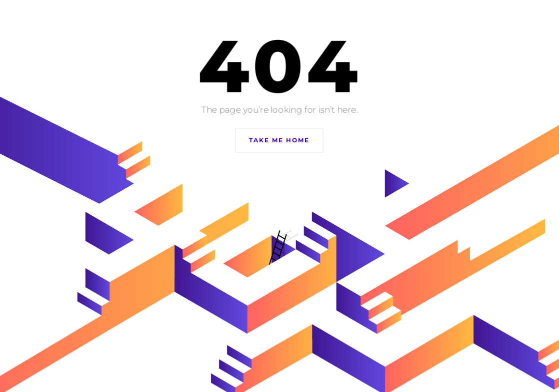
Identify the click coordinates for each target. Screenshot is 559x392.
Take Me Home (279, 140)
